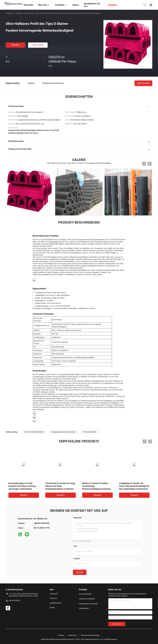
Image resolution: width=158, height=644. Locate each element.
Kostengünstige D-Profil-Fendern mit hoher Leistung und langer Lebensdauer (22, 486)
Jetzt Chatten (38, 45)
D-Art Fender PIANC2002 (34, 432)
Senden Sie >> (117, 624)
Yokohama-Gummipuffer (87, 599)
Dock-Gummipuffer (85, 594)
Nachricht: (78, 518)
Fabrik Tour (53, 598)
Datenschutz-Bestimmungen (90, 635)
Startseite (9, 13)
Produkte (19, 13)
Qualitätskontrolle (55, 603)
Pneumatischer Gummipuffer (88, 604)
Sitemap (61, 635)
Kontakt (80, 572)
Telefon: (77, 559)
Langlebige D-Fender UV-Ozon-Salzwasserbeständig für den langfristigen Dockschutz (134, 486)
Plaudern (15, 45)
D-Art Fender (29, 13)
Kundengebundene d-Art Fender (63, 432)
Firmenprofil (54, 594)
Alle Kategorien (84, 608)
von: (76, 546)
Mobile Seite (73, 635)
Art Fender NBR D (90, 432)
